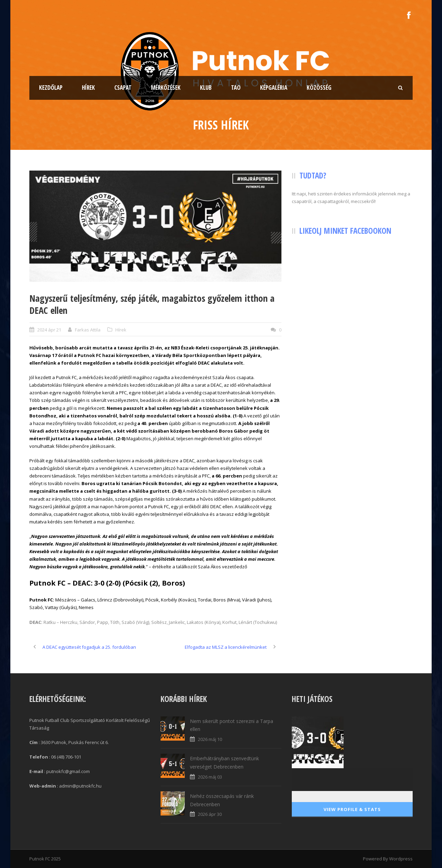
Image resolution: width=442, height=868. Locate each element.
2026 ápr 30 (210, 814)
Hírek (88, 88)
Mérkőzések (166, 88)
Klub (206, 88)
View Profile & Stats (352, 809)
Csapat (123, 88)
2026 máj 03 (210, 777)
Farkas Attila (88, 330)
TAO (236, 88)
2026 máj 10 (210, 739)
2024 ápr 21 (49, 330)
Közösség (319, 88)
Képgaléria (274, 88)
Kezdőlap (51, 88)
